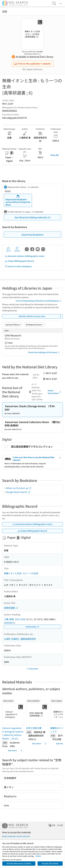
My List (8, 249)
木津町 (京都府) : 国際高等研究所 (20, 639)
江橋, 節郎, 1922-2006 (15, 619)
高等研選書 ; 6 (11, 608)
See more (16, 751)
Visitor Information (55, 392)
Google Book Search (18, 492)
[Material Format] (35, 325)
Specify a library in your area (40, 316)
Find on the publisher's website (32, 64)
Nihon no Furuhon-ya (19, 488)
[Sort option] (14, 325)
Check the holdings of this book (44, 352)
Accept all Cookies (50, 863)
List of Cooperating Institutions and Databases (39, 301)
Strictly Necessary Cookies (19, 863)
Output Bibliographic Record (19, 261)
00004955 (9, 623)
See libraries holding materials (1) (32, 217)
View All (55, 155)
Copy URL (17, 249)
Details (38, 856)
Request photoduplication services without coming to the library (18, 200)
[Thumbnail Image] (13, 714)
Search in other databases (18, 266)
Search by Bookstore (32, 235)
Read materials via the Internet (16, 836)
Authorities (33, 627)
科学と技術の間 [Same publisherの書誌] (34, 728)
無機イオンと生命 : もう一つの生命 (21, 573)
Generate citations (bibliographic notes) (25, 256)
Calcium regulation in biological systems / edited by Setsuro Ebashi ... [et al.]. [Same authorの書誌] (13, 733)
